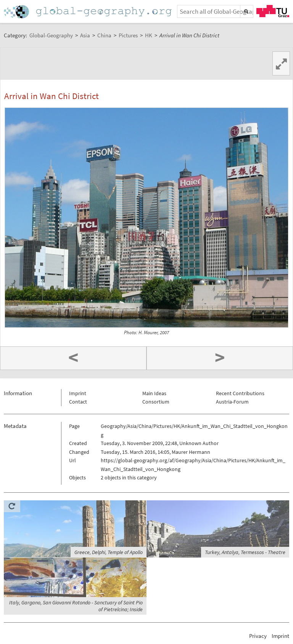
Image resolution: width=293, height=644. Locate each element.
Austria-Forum (232, 402)
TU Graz (273, 11)
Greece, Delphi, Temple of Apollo (109, 552)
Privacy (258, 636)
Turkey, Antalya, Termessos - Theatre (245, 552)
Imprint (78, 393)
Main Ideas (154, 393)
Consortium (156, 402)
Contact (78, 402)
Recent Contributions (240, 393)
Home (89, 12)
